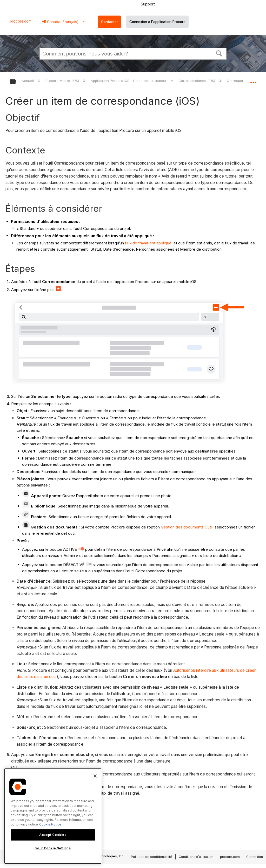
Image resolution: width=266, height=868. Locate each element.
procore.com (21, 21)
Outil (209, 527)
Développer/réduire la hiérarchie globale (16, 82)
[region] (53, 816)
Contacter (109, 22)
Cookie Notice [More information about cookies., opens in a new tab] (50, 824)
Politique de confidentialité (152, 857)
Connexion (255, 857)
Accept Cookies (53, 835)
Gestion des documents (183, 527)
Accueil (28, 81)
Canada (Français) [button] (62, 22)
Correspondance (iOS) (197, 81)
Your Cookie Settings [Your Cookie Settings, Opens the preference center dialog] (53, 848)
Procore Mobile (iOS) (63, 81)
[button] (219, 53)
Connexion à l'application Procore (157, 22)
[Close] (95, 776)
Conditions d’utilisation (196, 857)
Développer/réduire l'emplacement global (253, 80)
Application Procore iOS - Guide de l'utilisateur (129, 81)
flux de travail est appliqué (148, 243)
